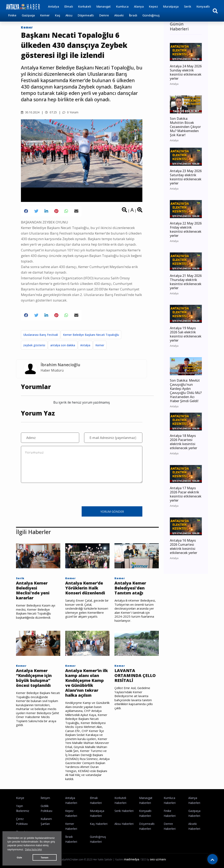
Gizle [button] (19, 858)
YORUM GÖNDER (112, 512)
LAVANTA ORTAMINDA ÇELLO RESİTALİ (135, 676)
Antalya (54, 6)
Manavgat (104, 6)
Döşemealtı (86, 15)
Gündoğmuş (151, 15)
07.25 (51, 112)
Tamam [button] (45, 858)
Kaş (57, 15)
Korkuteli (85, 6)
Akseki (119, 15)
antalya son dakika (63, 345)
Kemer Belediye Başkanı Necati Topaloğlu (91, 335)
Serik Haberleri (124, 811)
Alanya (139, 6)
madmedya (131, 859)
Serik (188, 6)
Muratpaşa (171, 6)
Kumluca (122, 6)
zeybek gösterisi (34, 345)
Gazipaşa (28, 15)
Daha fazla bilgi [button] (33, 850)
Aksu (69, 15)
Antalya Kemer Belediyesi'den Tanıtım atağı (130, 588)
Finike (12, 15)
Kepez (153, 6)
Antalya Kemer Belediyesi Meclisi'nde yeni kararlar (33, 591)
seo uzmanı (158, 859)
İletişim (45, 798)
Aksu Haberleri (124, 824)
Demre (104, 15)
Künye (20, 798)
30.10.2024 (30, 112)
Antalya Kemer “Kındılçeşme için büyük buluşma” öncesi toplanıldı (34, 678)
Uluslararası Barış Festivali (41, 335)
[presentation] (52, 495)
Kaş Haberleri (99, 824)
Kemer (45, 15)
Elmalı (69, 6)
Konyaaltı (203, 6)
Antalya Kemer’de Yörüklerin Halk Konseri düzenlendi (85, 588)
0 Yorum (70, 112)
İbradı (133, 15)
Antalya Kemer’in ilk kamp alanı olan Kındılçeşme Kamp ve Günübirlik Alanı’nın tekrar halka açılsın (87, 683)
